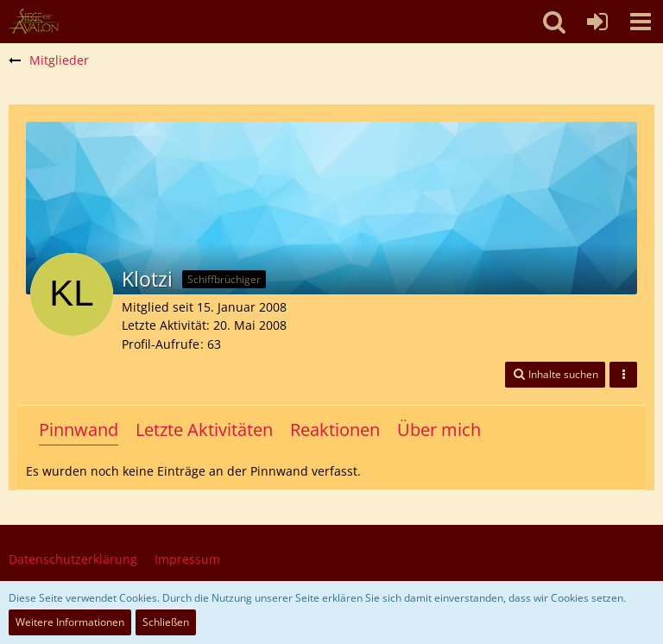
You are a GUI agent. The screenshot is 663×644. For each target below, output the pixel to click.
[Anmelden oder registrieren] (597, 22)
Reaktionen (335, 429)
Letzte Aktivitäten (204, 429)
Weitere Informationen (70, 622)
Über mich (439, 429)
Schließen (166, 622)
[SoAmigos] (34, 22)
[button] (641, 22)
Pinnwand (79, 429)
